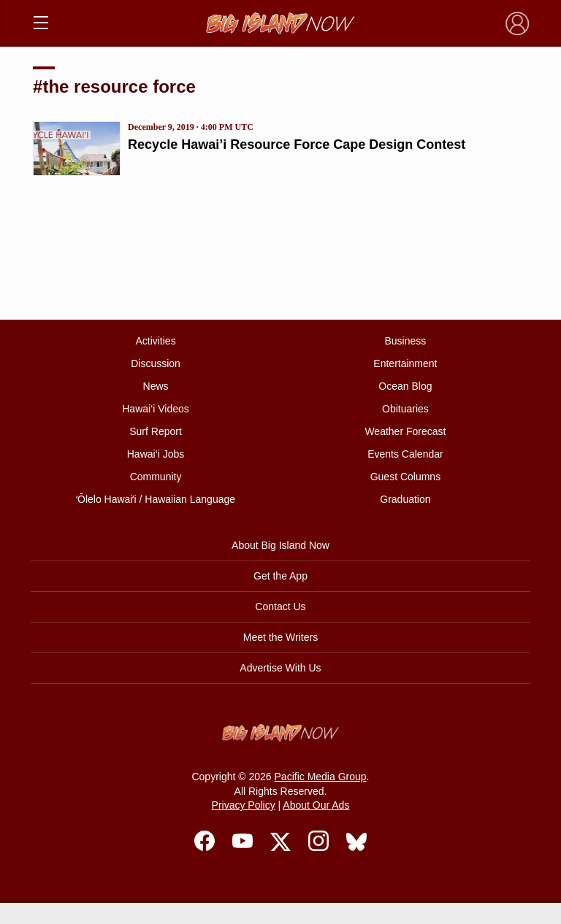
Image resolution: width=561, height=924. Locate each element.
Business (406, 341)
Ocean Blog (405, 386)
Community (156, 477)
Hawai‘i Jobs (156, 454)
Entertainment (405, 363)
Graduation (405, 499)
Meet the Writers (280, 637)
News (156, 386)
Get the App (280, 576)
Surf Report (156, 431)
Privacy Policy (244, 805)
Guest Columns (405, 477)
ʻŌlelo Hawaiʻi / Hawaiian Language (156, 499)
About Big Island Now (280, 545)
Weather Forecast (405, 431)
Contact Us (280, 607)
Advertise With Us (280, 668)
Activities (155, 341)
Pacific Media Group (321, 777)
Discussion (156, 363)
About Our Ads (316, 805)
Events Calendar (405, 454)
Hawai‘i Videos (156, 409)
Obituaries (405, 409)
